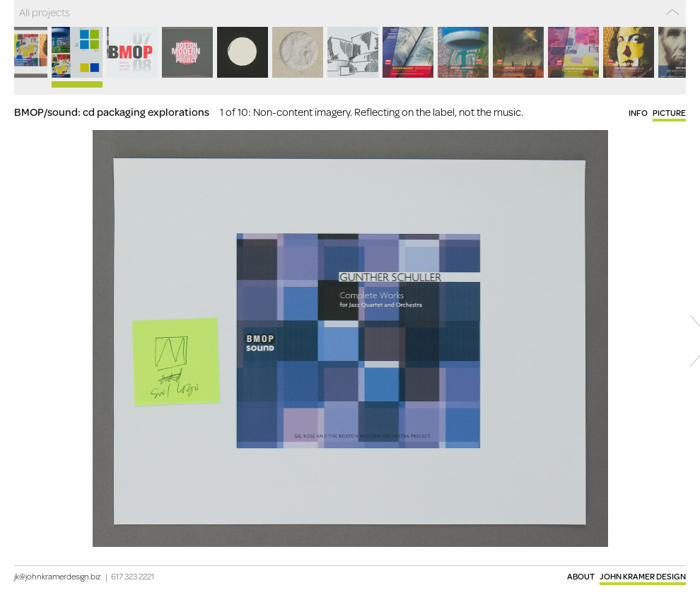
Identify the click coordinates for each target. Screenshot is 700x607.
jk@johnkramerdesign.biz (58, 576)
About (581, 576)
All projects (45, 12)
